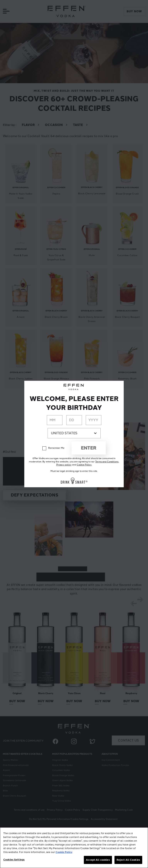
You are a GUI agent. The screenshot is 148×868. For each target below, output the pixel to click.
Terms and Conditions (107, 462)
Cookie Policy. (84, 465)
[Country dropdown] (74, 433)
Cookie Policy (64, 852)
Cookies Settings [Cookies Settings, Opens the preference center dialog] (14, 860)
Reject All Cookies (128, 860)
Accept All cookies (98, 860)
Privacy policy (64, 465)
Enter (89, 448)
